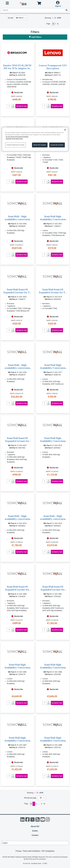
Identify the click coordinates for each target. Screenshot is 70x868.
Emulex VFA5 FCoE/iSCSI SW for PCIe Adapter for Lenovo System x (17, 68)
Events (35, 831)
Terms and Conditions (32, 851)
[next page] (58, 24)
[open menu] (7, 3)
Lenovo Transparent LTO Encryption (53, 67)
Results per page (30, 798)
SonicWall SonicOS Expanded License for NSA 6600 (53, 590)
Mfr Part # (20, 18)
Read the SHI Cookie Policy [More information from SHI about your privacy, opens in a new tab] (14, 138)
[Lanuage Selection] (35, 843)
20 (41, 798)
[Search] (66, 10)
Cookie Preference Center (15, 145)
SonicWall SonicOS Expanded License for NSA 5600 (17, 590)
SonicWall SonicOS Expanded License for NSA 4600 (17, 441)
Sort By (10, 18)
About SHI (35, 826)
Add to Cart (22, 106)
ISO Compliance (48, 851)
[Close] (65, 130)
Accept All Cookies (57, 145)
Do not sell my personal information (17, 137)
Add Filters (35, 37)
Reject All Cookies (40, 145)
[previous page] (53, 24)
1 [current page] (55, 24)
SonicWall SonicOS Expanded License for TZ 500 (17, 292)
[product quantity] (9, 106)
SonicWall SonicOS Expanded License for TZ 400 (53, 292)
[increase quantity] (13, 105)
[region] (35, 139)
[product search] (35, 10)
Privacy (19, 851)
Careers (35, 835)
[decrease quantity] (13, 107)
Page (48, 24)
